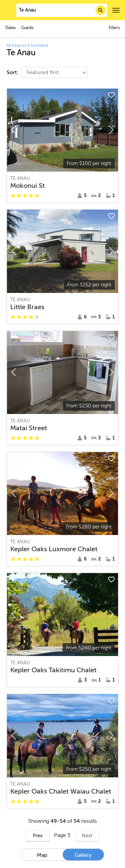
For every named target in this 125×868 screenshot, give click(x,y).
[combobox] (62, 10)
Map (42, 855)
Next (87, 836)
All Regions (17, 45)
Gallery (83, 855)
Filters (114, 28)
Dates (10, 28)
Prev (38, 836)
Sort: (13, 72)
